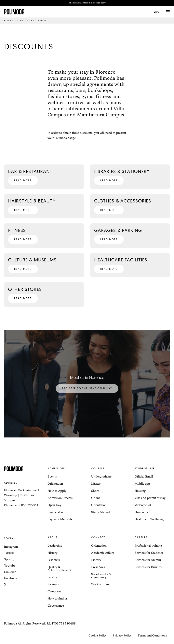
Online (96, 498)
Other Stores (25, 289)
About (53, 537)
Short (95, 491)
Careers (141, 537)
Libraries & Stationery (122, 171)
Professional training (148, 546)
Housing (140, 491)
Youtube (10, 566)
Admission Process (60, 498)
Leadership (55, 546)
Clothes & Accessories (123, 201)
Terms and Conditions (152, 636)
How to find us (57, 599)
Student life (22, 20)
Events (52, 477)
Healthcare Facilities (121, 260)
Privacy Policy (122, 636)
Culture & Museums (32, 260)
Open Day (54, 505)
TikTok (9, 553)
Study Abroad (101, 512)
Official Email (144, 477)
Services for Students (149, 553)
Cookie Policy (98, 636)
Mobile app (142, 484)
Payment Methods (60, 519)
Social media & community (101, 576)
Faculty (52, 577)
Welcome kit (143, 505)
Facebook (11, 578)
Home (8, 20)
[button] (159, 12)
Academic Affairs (103, 553)
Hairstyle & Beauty (32, 201)
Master (96, 484)
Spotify (9, 560)
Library (96, 560)
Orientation (55, 484)
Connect (98, 537)
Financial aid (56, 512)
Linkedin (10, 572)
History (52, 553)
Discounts (141, 512)
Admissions (57, 468)
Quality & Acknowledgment (59, 569)
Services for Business (149, 567)
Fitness (17, 230)
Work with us (100, 585)
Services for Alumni (148, 560)
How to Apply (57, 491)
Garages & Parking (118, 230)
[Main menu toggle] (168, 12)
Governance (56, 606)
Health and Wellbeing (149, 519)
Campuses (54, 592)
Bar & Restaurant (30, 171)
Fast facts (54, 560)
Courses (98, 468)
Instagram (11, 547)
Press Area (98, 567)
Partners (53, 585)
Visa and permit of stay (150, 498)
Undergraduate (101, 477)
